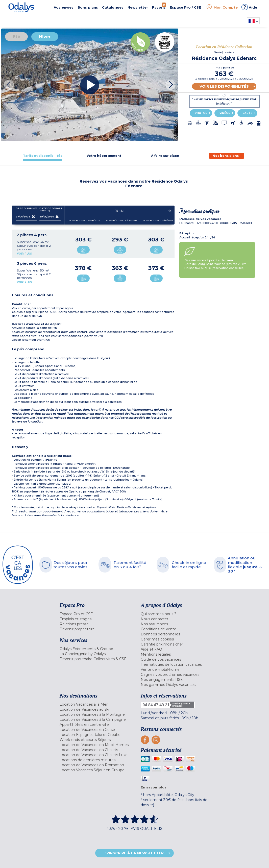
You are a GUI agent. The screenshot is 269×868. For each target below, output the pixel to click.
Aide (249, 7)
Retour (251, 854)
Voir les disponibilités (224, 86)
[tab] (43, 156)
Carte (247, 113)
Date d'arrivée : (26, 209)
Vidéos (225, 113)
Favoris (159, 6)
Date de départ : (50, 209)
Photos (201, 113)
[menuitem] (96, 614)
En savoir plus (154, 787)
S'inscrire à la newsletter (134, 853)
